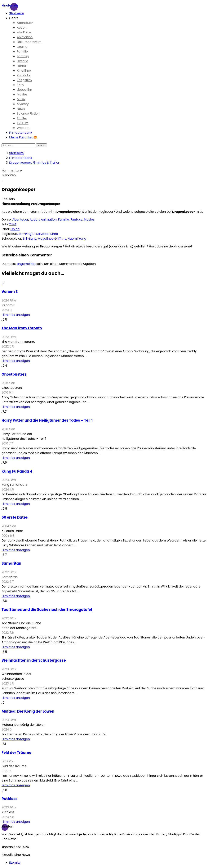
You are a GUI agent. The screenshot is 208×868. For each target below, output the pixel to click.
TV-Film (23, 123)
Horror (22, 66)
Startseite (16, 13)
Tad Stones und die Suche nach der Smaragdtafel (47, 610)
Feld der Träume (16, 753)
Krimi (21, 85)
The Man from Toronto (22, 328)
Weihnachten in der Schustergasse (34, 660)
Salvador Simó (47, 234)
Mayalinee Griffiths (52, 239)
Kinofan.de (10, 5)
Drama (22, 47)
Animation (25, 37)
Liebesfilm (24, 90)
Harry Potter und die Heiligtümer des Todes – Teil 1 (47, 420)
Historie (22, 61)
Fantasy (23, 56)
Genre (14, 18)
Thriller (22, 118)
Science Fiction (28, 114)
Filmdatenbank (21, 133)
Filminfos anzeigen (16, 315)
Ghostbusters (14, 374)
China (15, 229)
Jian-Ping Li (26, 234)
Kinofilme (24, 71)
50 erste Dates (15, 517)
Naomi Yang (77, 239)
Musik (21, 99)
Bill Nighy (30, 239)
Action (22, 28)
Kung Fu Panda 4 (17, 471)
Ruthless (9, 799)
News (21, 109)
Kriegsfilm (24, 80)
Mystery (23, 104)
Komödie (24, 75)
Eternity (15, 863)
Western (23, 128)
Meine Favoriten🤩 (23, 137)
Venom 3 (10, 292)
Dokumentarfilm (29, 42)
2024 (13, 224)
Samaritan (11, 563)
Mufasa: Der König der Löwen (28, 711)
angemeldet (26, 264)
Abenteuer (25, 23)
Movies (22, 94)
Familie (22, 51)
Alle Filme (24, 32)
